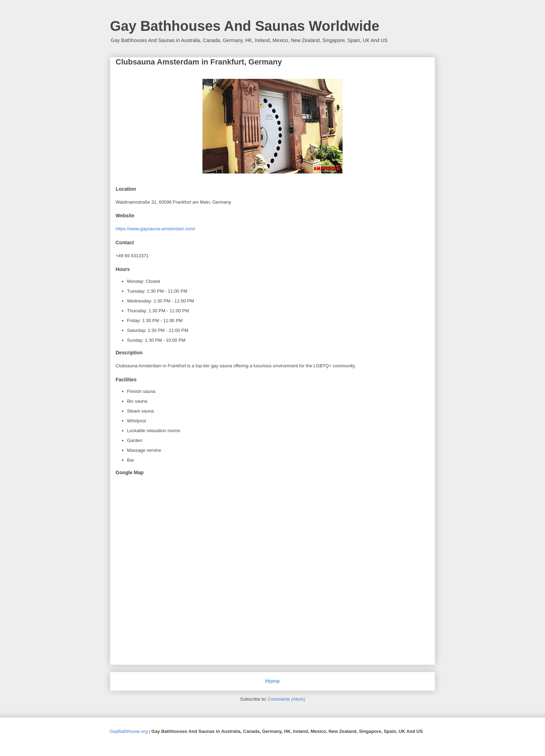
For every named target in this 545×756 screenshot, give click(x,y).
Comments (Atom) (286, 699)
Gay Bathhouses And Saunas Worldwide (245, 26)
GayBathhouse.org (129, 731)
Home (272, 681)
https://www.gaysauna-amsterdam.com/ (156, 229)
